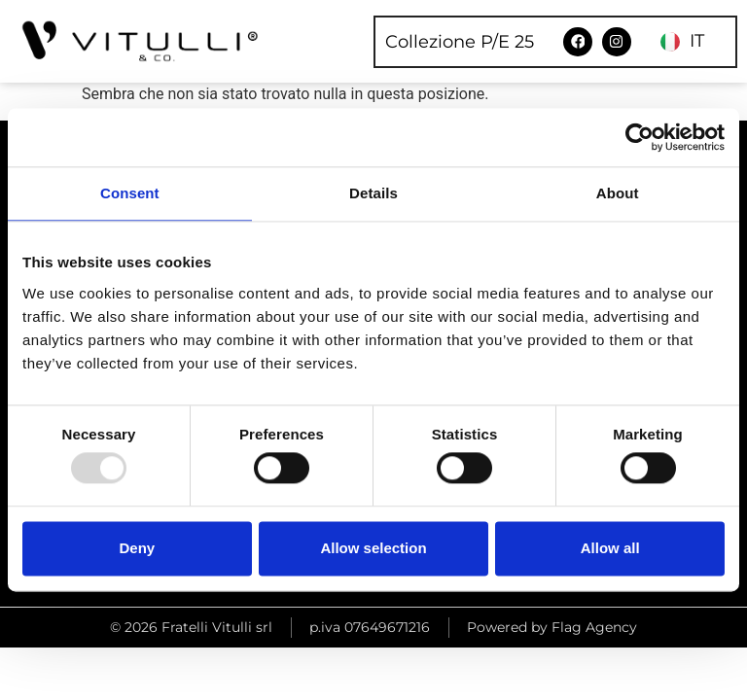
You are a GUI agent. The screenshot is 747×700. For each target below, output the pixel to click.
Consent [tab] (130, 193)
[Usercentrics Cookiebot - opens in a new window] (640, 137)
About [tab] (618, 193)
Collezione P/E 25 (461, 42)
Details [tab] (373, 193)
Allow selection (373, 548)
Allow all (610, 548)
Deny (137, 548)
